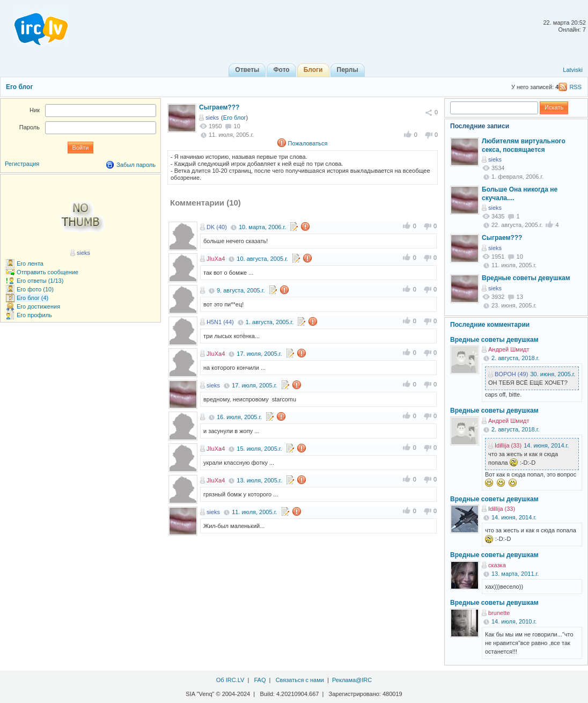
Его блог (19, 87)
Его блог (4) (32, 298)
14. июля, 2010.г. (514, 621)
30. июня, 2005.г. (553, 374)
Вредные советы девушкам (526, 278)
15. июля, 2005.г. (259, 449)
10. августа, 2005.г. (262, 259)
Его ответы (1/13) (40, 281)
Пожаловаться (308, 143)
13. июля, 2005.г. (259, 480)
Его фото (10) (35, 289)
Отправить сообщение (47, 272)
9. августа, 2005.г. (241, 290)
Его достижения (38, 306)
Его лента (30, 263)
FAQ (260, 680)
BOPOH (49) (511, 374)
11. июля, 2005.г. (254, 512)
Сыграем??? (219, 107)
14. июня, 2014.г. (546, 445)
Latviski (573, 70)
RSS (575, 87)
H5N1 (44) (220, 322)
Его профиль (34, 315)
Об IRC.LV (230, 680)
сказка (497, 565)
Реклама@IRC (352, 680)
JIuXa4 (216, 259)
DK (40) (217, 227)
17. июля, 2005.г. (259, 354)
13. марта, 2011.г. (515, 574)
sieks (212, 118)
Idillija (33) (508, 445)
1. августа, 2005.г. (270, 322)
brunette (499, 613)
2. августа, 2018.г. (515, 358)
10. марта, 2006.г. (262, 227)
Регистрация (22, 164)
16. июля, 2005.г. (239, 417)
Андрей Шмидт (509, 349)
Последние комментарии (490, 325)
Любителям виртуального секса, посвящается (524, 145)
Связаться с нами (300, 680)
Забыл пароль (136, 165)
